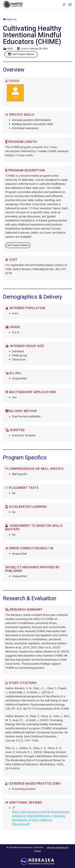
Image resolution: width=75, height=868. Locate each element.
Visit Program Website (22, 54)
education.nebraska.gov (57, 847)
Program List (10, 19)
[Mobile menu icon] (70, 5)
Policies (38, 851)
